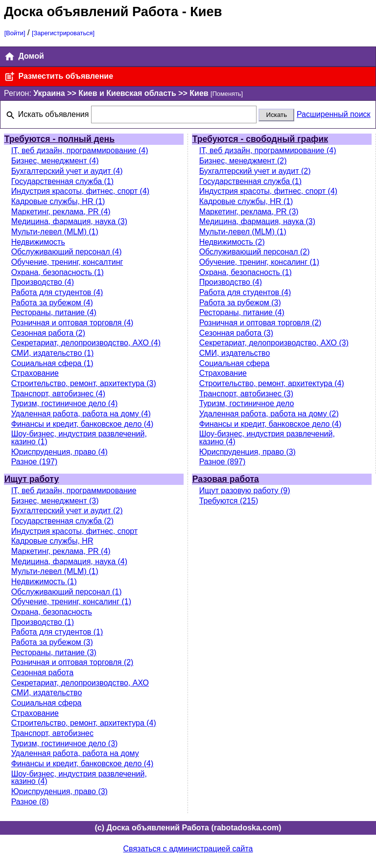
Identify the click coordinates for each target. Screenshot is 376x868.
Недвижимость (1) (44, 582)
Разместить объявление (59, 77)
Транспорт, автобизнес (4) (58, 394)
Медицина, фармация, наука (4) (69, 561)
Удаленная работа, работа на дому (75, 753)
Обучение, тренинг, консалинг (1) (259, 262)
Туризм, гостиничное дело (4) (65, 403)
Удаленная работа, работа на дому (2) (269, 414)
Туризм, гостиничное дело (247, 403)
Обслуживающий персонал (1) (67, 592)
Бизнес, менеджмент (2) (243, 161)
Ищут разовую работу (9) (245, 491)
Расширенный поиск (334, 114)
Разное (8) (30, 802)
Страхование (35, 373)
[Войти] (15, 33)
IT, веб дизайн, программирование (74, 491)
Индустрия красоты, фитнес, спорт (75, 531)
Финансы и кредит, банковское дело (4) (82, 424)
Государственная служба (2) (62, 521)
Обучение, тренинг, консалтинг (67, 262)
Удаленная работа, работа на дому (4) (81, 414)
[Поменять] (227, 94)
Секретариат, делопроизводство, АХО (80, 683)
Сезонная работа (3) (236, 333)
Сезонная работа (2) (48, 333)
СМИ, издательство (235, 353)
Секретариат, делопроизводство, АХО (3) (274, 343)
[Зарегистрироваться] (63, 33)
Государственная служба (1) (62, 181)
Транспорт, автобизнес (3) (246, 394)
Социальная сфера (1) (52, 363)
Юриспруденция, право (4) (59, 452)
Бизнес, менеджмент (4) (55, 161)
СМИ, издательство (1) (53, 353)
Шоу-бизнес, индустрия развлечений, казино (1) (79, 438)
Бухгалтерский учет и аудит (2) (255, 171)
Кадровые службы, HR (52, 541)
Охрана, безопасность (52, 612)
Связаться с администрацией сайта (188, 849)
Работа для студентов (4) (57, 292)
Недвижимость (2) (232, 242)
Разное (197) (35, 462)
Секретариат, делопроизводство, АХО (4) (86, 343)
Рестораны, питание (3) (54, 652)
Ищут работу (32, 479)
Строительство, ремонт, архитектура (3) (84, 383)
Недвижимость (38, 242)
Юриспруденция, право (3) (247, 452)
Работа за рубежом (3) (240, 303)
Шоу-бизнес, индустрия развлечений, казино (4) (267, 438)
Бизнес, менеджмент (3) (55, 501)
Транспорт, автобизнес (52, 733)
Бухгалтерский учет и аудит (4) (67, 171)
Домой (24, 57)
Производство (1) (43, 622)
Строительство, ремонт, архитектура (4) (272, 383)
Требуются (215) (229, 501)
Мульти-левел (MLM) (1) (55, 232)
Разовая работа (226, 479)
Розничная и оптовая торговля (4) (72, 323)
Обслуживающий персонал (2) (255, 252)
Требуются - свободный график (260, 139)
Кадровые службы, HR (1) (58, 201)
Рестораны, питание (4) (54, 312)
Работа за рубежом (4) (52, 303)
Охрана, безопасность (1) (58, 272)
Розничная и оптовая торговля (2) (260, 323)
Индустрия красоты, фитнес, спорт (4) (81, 191)
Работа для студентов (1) (57, 632)
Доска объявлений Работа (91, 11)
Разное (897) (223, 462)
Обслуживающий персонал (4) (67, 252)
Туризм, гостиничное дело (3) (65, 743)
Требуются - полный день (59, 139)
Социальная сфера (235, 363)
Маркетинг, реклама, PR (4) (61, 212)
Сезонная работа (42, 673)
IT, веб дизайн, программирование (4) (80, 150)
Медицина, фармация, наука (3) (69, 221)
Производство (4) (43, 282)
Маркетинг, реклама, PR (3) (249, 212)
